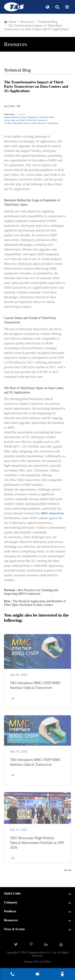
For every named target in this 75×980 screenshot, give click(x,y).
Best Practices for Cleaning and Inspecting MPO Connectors (31, 592)
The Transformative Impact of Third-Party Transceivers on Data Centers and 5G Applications (36, 27)
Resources (27, 22)
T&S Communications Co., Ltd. (39, 953)
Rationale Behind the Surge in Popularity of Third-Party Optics (29, 117)
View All (67, 870)
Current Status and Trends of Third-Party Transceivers (26, 120)
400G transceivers (53, 513)
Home (12, 22)
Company (11, 902)
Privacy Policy (43, 962)
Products (10, 911)
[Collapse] (21, 114)
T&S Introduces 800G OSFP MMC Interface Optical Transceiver (35, 687)
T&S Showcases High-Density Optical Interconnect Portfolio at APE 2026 (37, 844)
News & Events (14, 929)
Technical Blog (48, 22)
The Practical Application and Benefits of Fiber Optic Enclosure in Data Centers (35, 603)
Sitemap (28, 962)
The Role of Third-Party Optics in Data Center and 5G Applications (31, 123)
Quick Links (12, 893)
